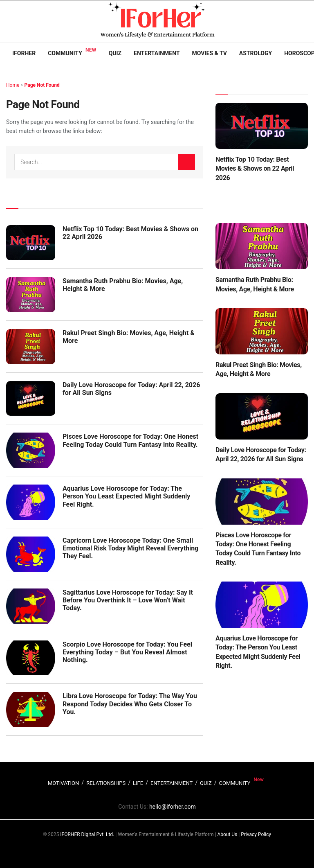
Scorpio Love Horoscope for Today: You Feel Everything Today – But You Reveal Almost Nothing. (127, 652)
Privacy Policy (256, 834)
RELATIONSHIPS (106, 783)
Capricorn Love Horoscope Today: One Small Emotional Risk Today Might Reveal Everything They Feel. (130, 548)
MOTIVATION (63, 783)
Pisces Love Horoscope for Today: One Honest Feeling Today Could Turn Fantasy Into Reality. (130, 440)
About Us (227, 834)
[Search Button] (186, 162)
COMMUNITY (235, 783)
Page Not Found (42, 85)
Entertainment (157, 53)
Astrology (256, 53)
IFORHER (24, 53)
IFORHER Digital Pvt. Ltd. (87, 834)
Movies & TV (210, 53)
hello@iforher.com (173, 807)
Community (65, 53)
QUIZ (206, 783)
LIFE (138, 783)
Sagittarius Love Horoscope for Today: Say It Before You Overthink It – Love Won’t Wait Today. (128, 600)
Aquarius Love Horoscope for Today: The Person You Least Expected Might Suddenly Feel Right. (126, 496)
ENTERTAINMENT (172, 783)
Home (13, 85)
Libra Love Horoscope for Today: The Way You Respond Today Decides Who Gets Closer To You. (130, 704)
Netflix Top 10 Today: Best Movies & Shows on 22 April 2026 (255, 169)
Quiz (115, 53)
